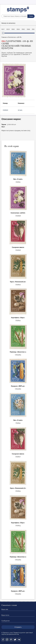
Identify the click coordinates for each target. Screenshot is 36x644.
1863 (13, 29)
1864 (18, 29)
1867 (33, 29)
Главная (4, 37)
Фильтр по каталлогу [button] (8, 23)
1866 (28, 29)
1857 (3, 29)
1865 (23, 29)
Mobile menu (33, 2)
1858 (8, 29)
